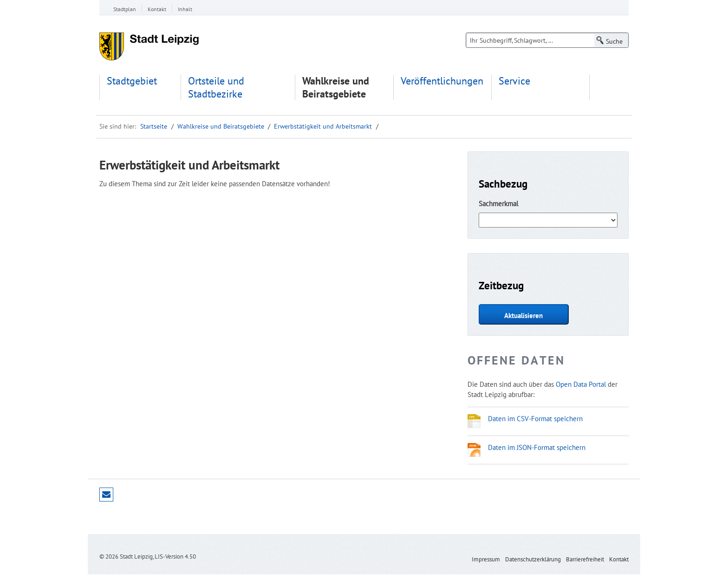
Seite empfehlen (106, 495)
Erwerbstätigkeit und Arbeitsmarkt (323, 126)
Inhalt (185, 9)
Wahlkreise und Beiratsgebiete (336, 88)
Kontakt (157, 9)
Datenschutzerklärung (533, 559)
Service (514, 81)
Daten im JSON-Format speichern (537, 447)
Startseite (154, 126)
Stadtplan (125, 9)
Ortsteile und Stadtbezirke (216, 88)
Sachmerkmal (498, 203)
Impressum (486, 559)
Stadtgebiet (132, 81)
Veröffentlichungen (442, 81)
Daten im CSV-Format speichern (535, 418)
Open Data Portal (581, 384)
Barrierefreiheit (585, 559)
